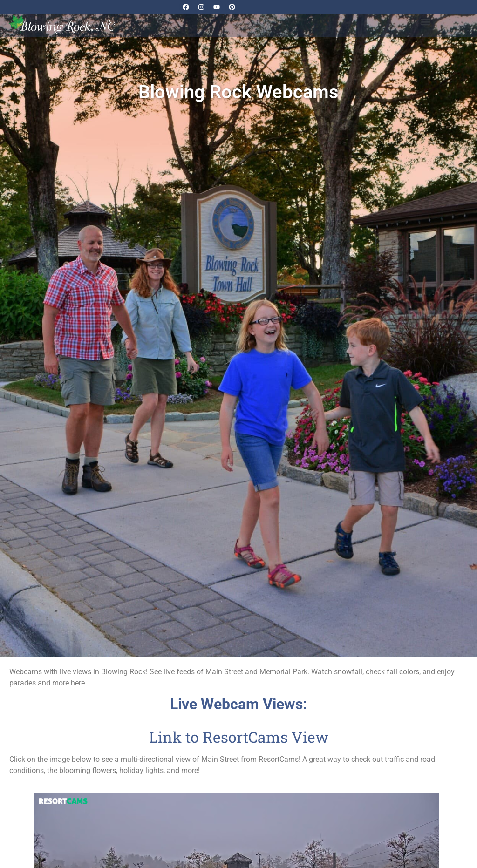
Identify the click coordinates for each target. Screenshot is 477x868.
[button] (426, 22)
